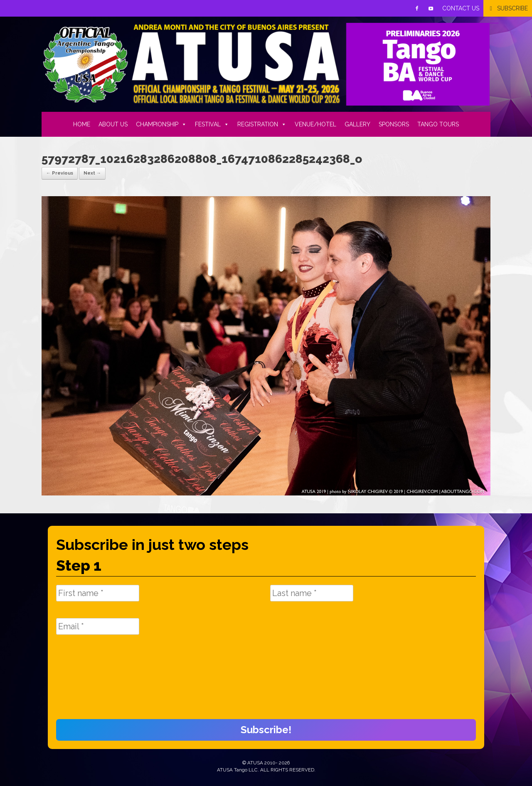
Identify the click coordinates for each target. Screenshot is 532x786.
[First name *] (98, 593)
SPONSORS (394, 124)
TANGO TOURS (438, 124)
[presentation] (90, 681)
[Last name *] (312, 593)
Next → (92, 173)
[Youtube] (431, 8)
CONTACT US (461, 8)
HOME (82, 124)
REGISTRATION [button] (262, 124)
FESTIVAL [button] (212, 124)
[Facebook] (417, 8)
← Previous (60, 173)
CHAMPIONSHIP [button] (161, 124)
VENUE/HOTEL (315, 124)
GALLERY (357, 124)
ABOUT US (113, 124)
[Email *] (98, 626)
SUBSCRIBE (512, 8)
